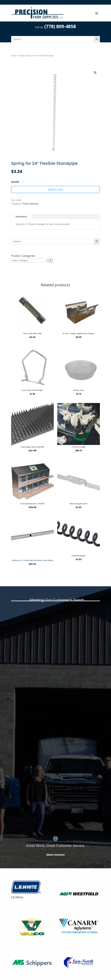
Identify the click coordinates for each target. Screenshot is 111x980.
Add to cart (55, 189)
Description (21, 217)
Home (14, 56)
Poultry (21, 56)
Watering (34, 204)
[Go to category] (51, 261)
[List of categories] (30, 261)
